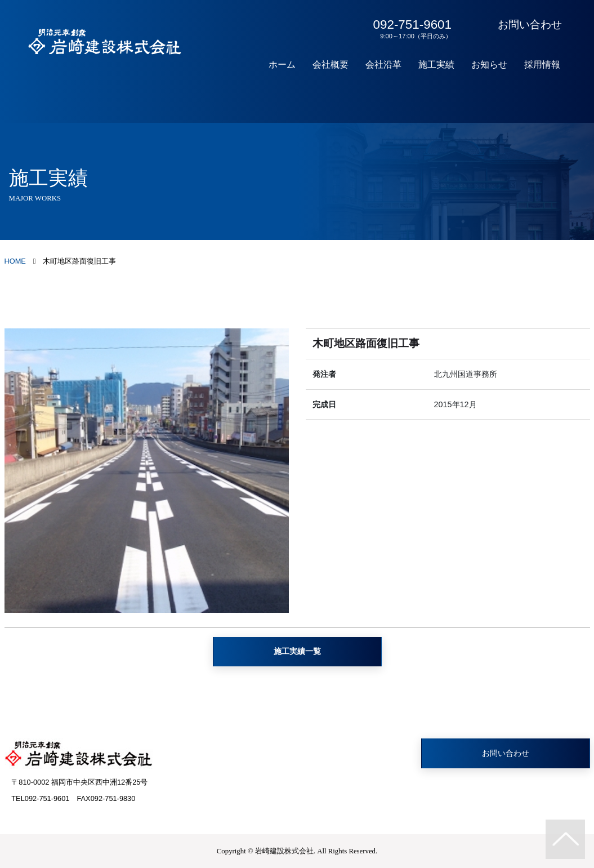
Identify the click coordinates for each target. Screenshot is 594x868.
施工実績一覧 (297, 651)
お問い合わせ (530, 25)
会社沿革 (383, 64)
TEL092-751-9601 (40, 798)
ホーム (282, 64)
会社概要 (331, 64)
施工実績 (436, 64)
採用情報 (542, 64)
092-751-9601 (410, 29)
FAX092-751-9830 (106, 798)
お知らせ (489, 64)
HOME (15, 261)
